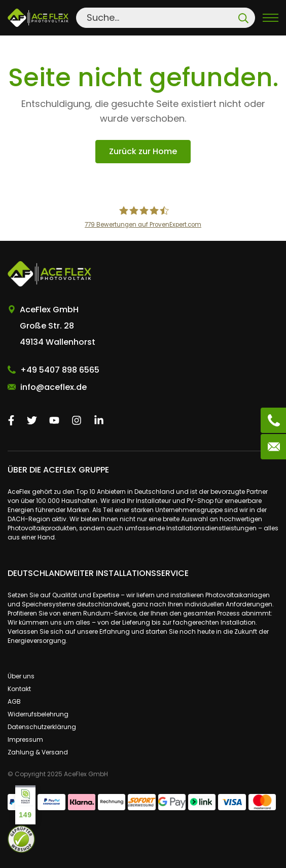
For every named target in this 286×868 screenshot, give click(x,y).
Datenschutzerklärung (42, 727)
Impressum (25, 739)
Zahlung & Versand (38, 752)
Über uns (21, 676)
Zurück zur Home (143, 151)
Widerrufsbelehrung (38, 714)
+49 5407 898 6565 (60, 370)
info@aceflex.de (53, 387)
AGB (14, 701)
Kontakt (19, 689)
